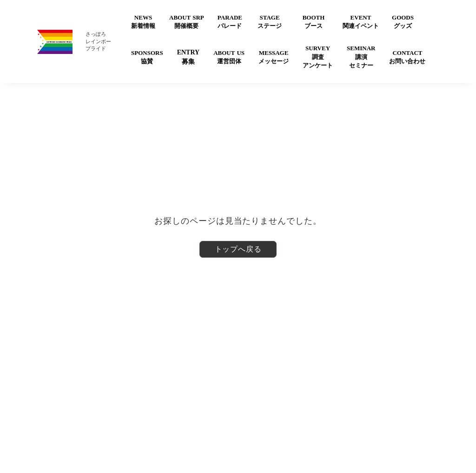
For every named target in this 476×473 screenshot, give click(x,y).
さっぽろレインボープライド (98, 41)
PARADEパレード (230, 22)
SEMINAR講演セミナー (361, 57)
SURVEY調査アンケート (318, 57)
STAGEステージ (270, 22)
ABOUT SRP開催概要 (187, 22)
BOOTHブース (314, 22)
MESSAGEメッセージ (274, 57)
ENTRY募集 (188, 57)
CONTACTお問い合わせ (407, 57)
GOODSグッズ (403, 22)
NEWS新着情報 (143, 22)
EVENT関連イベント (361, 22)
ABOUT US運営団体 (229, 57)
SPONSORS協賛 (147, 57)
